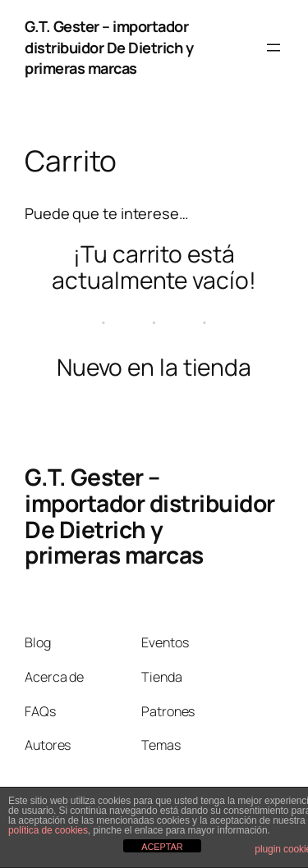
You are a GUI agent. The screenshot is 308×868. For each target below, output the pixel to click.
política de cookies (48, 830)
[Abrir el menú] (274, 48)
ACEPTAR (162, 847)
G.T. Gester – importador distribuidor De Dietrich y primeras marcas (109, 47)
